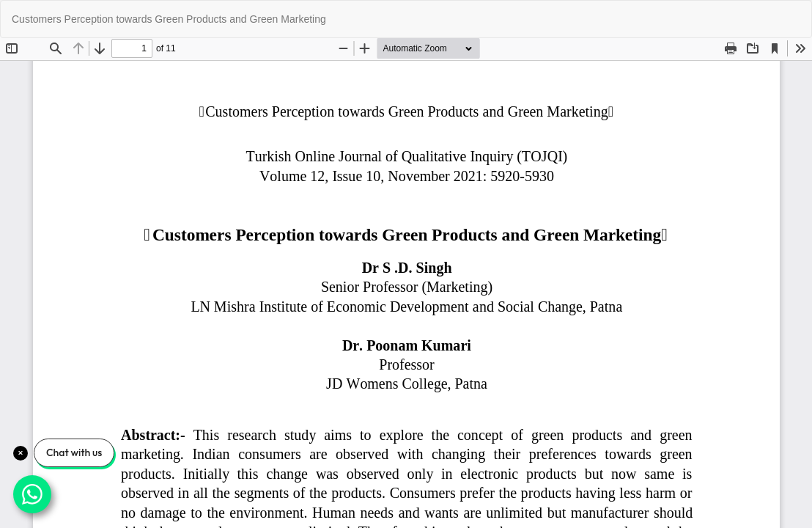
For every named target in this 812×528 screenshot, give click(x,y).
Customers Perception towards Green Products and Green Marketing (169, 19)
